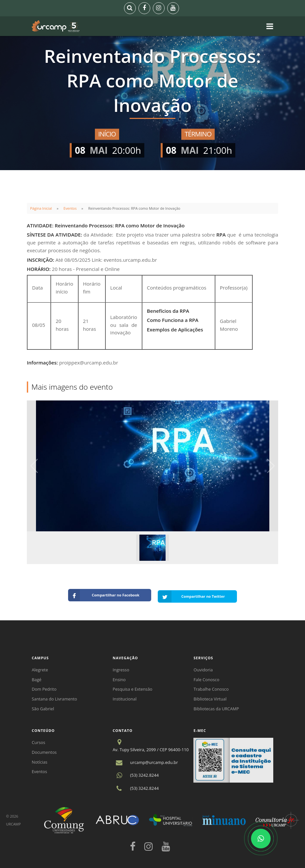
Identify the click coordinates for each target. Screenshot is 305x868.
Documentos (44, 750)
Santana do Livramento (54, 696)
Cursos (38, 740)
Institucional (125, 696)
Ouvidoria (203, 667)
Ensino (119, 677)
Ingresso (121, 667)
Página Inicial (41, 208)
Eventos (70, 208)
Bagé (37, 677)
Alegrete (40, 667)
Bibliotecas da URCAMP (216, 706)
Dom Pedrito (44, 686)
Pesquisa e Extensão (132, 686)
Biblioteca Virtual (210, 696)
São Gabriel (43, 706)
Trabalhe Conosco (211, 686)
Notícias (40, 759)
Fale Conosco (206, 677)
